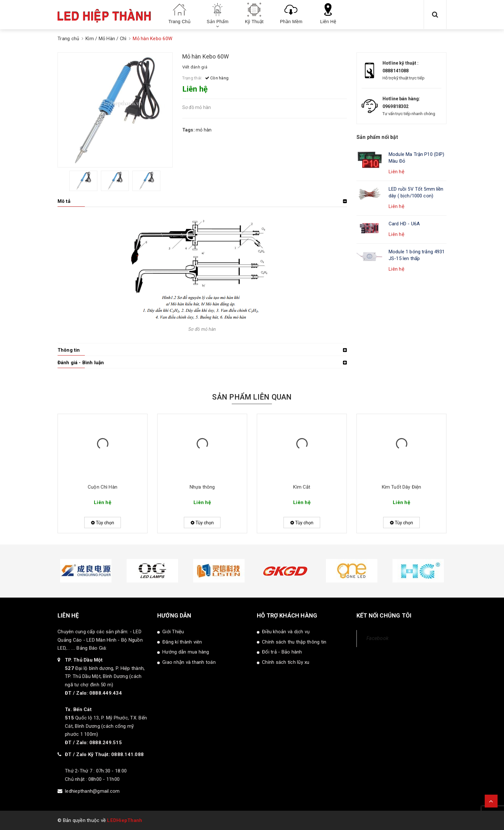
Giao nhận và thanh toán (189, 662)
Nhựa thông (202, 487)
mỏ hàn (204, 130)
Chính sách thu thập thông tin (294, 642)
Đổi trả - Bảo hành (282, 652)
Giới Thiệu (173, 632)
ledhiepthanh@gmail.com (92, 791)
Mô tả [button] (64, 201)
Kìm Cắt (302, 487)
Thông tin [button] (69, 350)
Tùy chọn (103, 523)
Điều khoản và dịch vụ (286, 632)
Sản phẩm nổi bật (377, 137)
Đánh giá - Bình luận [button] (81, 363)
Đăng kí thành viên (182, 642)
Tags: (189, 130)
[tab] (202, 201)
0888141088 (396, 71)
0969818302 (396, 106)
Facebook (378, 638)
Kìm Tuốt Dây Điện (402, 487)
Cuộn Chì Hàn (103, 487)
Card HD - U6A (404, 224)
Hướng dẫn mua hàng (186, 652)
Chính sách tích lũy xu (286, 662)
